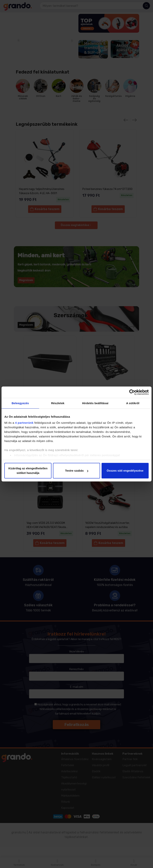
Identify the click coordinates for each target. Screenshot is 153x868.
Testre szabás (77, 471)
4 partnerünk (24, 423)
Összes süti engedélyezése (125, 471)
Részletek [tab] (58, 403)
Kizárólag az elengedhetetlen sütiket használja (28, 471)
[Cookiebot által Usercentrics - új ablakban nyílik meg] (132, 392)
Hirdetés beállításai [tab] (95, 403)
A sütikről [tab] (133, 403)
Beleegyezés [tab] (20, 403)
